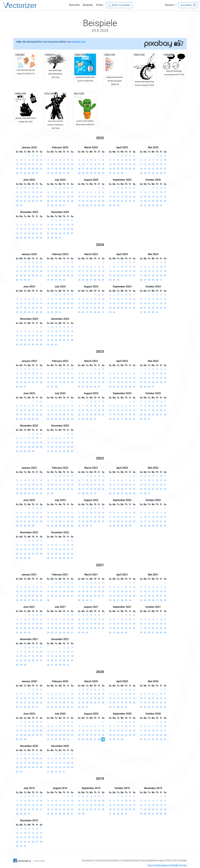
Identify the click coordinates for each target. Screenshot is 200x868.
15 (29, 164)
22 (29, 169)
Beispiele (88, 5)
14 (25, 164)
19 (17, 169)
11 (41, 160)
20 (21, 169)
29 (29, 173)
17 (37, 164)
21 (25, 169)
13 (21, 164)
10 (37, 160)
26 (17, 173)
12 (17, 164)
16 (33, 164)
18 (41, 164)
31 (37, 173)
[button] (171, 5)
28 (25, 173)
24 (37, 169)
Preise (99, 5)
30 (33, 173)
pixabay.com (79, 42)
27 (21, 173)
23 (33, 169)
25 (41, 169)
